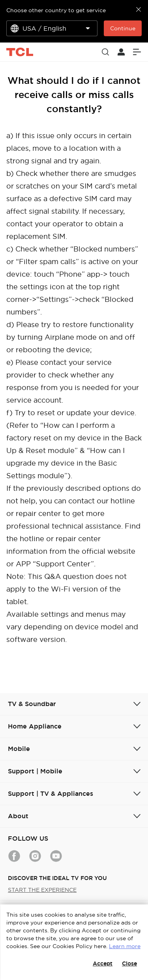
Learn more (125, 946)
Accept (103, 963)
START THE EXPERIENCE (42, 890)
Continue (123, 28)
